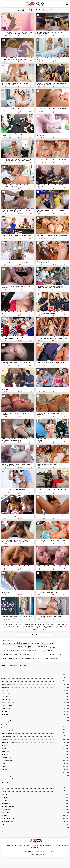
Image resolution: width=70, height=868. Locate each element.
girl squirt (53, 647)
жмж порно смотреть (27, 654)
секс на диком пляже (10, 654)
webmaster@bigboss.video (46, 851)
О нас (34, 846)
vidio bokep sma (47, 643)
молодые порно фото (24, 647)
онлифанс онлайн (9, 647)
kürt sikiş (49, 651)
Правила (66, 846)
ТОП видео (41, 628)
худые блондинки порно (11, 651)
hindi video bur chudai (41, 647)
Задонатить (39, 848)
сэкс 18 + (20, 659)
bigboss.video (40, 855)
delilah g (41, 651)
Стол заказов (58, 846)
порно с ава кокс (9, 658)
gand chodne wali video (29, 651)
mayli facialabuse (42, 655)
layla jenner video (23, 643)
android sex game (55, 655)
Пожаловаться (41, 846)
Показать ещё (35, 634)
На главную (6, 846)
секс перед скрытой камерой (48, 658)
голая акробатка (30, 658)
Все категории (16, 846)
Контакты (50, 846)
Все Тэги (24, 846)
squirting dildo (35, 643)
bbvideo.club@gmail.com (30, 851)
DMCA (32, 848)
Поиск (29, 846)
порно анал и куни (9, 643)
